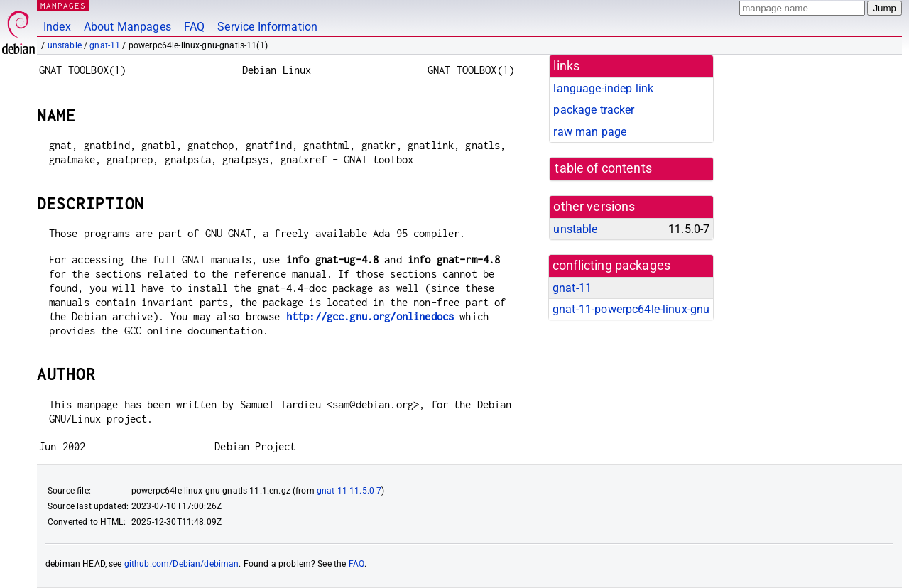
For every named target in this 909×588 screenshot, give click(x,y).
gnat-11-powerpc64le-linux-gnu (631, 309)
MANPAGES (63, 5)
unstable (65, 45)
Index (57, 27)
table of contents (603, 168)
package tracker (594, 110)
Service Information (267, 27)
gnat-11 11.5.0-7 (349, 491)
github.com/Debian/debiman (182, 564)
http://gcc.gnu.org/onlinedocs (370, 316)
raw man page (590, 132)
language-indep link (603, 88)
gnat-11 (105, 45)
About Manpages (127, 27)
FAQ (194, 27)
